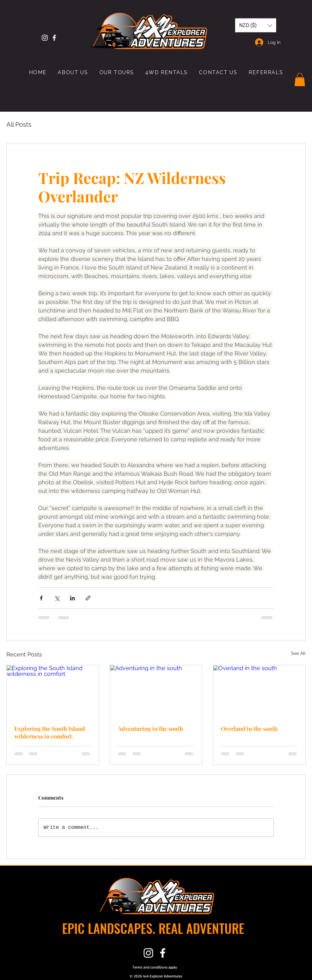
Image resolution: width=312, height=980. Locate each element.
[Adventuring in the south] (156, 691)
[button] (256, 25)
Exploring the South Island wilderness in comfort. (50, 732)
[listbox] (256, 25)
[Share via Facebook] (41, 598)
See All (298, 653)
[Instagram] (45, 38)
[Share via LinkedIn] (72, 598)
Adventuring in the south (150, 729)
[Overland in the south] (259, 691)
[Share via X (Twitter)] (57, 598)
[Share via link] (88, 598)
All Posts (19, 124)
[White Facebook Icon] (54, 38)
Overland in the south (249, 729)
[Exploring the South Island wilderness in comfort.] (53, 691)
